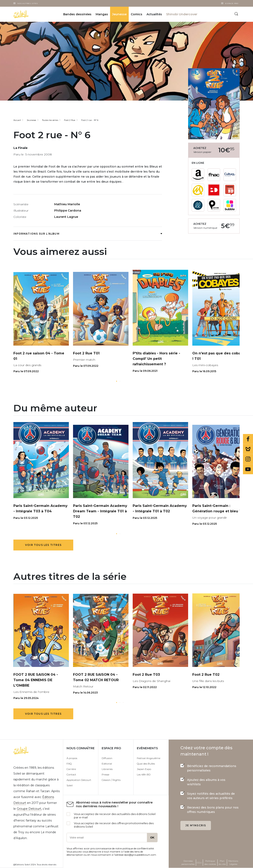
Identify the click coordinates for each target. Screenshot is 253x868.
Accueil (17, 120)
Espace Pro (232, 3)
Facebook (248, 439)
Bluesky (248, 449)
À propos (72, 758)
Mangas (102, 14)
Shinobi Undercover (182, 14)
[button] (117, 381)
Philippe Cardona (68, 211)
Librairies (107, 769)
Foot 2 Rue (70, 120)
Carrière (71, 769)
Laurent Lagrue (66, 217)
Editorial (107, 764)
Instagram (248, 459)
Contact (71, 774)
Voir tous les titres (43, 545)
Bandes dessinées (77, 14)
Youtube (248, 469)
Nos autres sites (28, 3)
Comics (137, 14)
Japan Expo (144, 769)
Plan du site (222, 863)
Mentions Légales (233, 863)
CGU (199, 863)
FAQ (69, 764)
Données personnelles (188, 863)
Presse (105, 774)
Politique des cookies (210, 863)
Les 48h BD (144, 774)
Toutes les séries (50, 120)
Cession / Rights (111, 780)
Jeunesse (119, 14)
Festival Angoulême (149, 758)
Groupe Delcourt (29, 809)
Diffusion (107, 758)
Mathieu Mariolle (67, 204)
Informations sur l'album (88, 234)
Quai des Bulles (146, 764)
